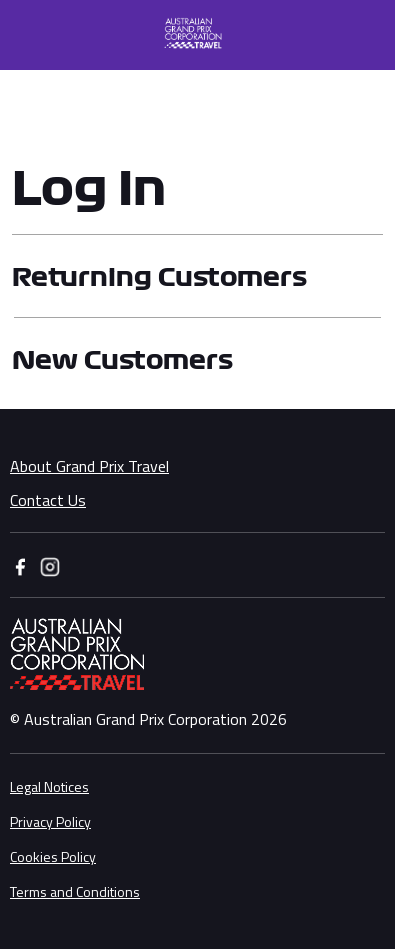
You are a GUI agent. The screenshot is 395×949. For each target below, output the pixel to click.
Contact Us (48, 500)
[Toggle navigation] (24, 35)
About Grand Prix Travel (89, 466)
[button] (203, 35)
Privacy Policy (50, 821)
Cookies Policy (53, 856)
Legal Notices (49, 786)
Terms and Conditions (75, 891)
